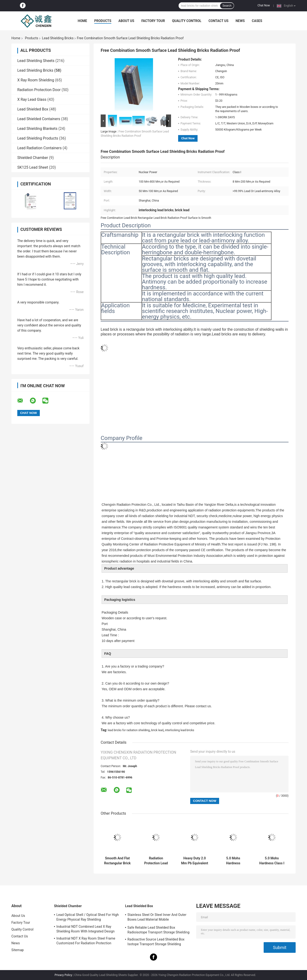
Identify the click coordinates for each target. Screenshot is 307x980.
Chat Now (264, 5)
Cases (257, 21)
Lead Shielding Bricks (58, 38)
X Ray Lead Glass (32, 99)
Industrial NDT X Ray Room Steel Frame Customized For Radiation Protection (86, 941)
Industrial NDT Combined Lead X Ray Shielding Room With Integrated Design (86, 929)
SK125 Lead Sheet (33, 167)
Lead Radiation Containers (39, 148)
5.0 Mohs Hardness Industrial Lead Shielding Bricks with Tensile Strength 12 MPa (233, 861)
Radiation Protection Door (39, 90)
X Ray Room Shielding (36, 80)
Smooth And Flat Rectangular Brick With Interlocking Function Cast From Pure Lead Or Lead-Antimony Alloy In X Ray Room (117, 861)
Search (227, 6)
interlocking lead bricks (180, 730)
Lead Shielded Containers (39, 119)
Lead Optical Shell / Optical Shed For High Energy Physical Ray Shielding (88, 917)
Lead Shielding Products (38, 138)
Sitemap (18, 950)
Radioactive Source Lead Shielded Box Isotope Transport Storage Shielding (156, 942)
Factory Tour (153, 21)
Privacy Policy (63, 975)
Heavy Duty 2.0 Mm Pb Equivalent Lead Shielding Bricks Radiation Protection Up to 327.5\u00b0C (195, 861)
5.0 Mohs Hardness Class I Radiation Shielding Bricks (272, 861)
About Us (126, 21)
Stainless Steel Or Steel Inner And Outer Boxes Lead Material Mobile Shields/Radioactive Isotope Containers (157, 918)
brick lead (157, 730)
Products (103, 21)
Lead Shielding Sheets (36, 61)
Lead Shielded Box (33, 109)
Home (82, 21)
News (240, 21)
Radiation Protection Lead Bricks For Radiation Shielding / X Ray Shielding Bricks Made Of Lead (156, 861)
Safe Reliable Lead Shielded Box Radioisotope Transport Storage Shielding (158, 930)
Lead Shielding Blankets (37, 129)
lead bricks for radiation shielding (129, 730)
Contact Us (218, 21)
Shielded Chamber (33, 158)
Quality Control (187, 21)
